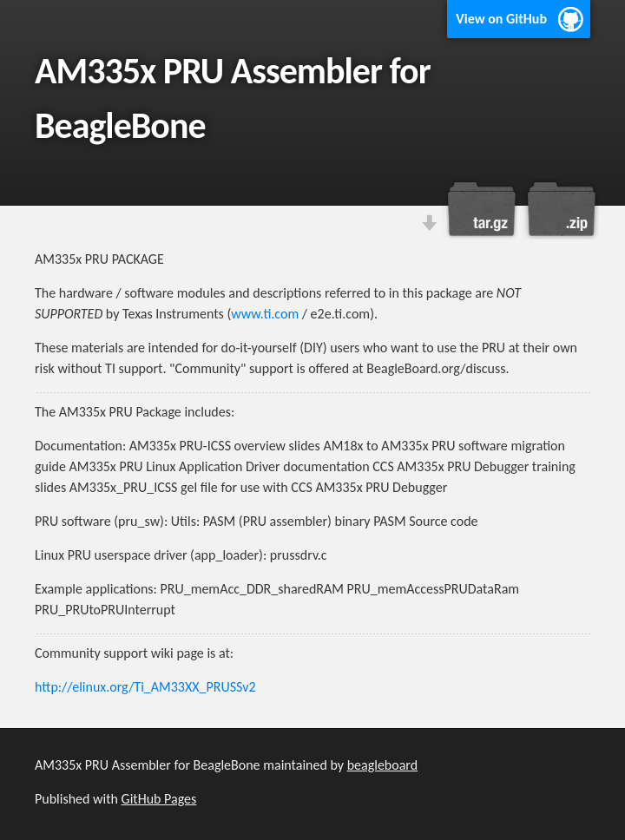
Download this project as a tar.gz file (482, 209)
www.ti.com (265, 314)
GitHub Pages (159, 799)
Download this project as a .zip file (560, 209)
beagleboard (382, 765)
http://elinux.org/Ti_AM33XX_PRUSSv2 (145, 687)
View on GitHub (501, 19)
